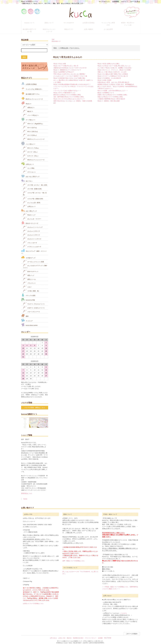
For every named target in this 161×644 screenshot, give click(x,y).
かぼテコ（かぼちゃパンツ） (34, 305)
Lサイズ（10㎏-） (31, 149)
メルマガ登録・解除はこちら (35, 405)
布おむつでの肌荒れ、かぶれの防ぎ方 (109, 76)
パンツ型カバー (28, 141)
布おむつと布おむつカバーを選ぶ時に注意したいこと (114, 63)
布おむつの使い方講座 (104, 78)
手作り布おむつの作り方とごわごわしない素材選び (69, 72)
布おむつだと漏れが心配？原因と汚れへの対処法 (113, 72)
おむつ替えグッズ (29, 208)
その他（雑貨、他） (31, 288)
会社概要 (100, 635)
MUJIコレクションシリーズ (51, 29)
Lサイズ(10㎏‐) (30, 132)
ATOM (109, 635)
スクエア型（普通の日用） (33, 196)
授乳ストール (29, 276)
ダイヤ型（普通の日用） (33, 186)
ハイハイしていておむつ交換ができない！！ (67, 88)
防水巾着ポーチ (56, 39)
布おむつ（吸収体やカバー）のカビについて (67, 67)
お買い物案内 (90, 27)
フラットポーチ (30, 240)
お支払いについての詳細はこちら (33, 601)
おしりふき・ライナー (32, 216)
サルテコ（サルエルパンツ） (34, 301)
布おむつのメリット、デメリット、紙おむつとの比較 (114, 67)
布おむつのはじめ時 (60, 61)
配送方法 (69, 635)
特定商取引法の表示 (78, 635)
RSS (105, 635)
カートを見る (135, 1)
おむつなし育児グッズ (30, 173)
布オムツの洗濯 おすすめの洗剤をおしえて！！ (113, 88)
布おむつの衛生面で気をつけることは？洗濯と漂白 (69, 76)
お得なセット (27, 161)
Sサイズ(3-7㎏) (30, 125)
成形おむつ (29, 105)
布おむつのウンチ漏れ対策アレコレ (64, 90)
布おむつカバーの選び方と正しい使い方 (66, 63)
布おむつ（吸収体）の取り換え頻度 (109, 98)
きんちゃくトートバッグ (33, 224)
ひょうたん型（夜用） (32, 200)
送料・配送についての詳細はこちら (73, 558)
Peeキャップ (29, 212)
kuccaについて (31, 22)
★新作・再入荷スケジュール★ (129, 23)
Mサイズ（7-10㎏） (31, 145)
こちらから (123, 611)
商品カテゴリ (70, 27)
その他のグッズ (28, 255)
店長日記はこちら (27, 491)
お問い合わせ (53, 635)
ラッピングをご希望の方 (110, 22)
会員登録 (116, 1)
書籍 (25, 313)
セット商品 (29, 165)
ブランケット (29, 280)
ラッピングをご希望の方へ (32, 86)
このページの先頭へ (132, 631)
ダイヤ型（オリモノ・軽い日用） (35, 182)
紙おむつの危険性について (106, 90)
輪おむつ (28, 109)
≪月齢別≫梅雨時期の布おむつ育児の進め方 (111, 96)
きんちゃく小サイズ (31, 232)
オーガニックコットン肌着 (33, 259)
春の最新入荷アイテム (30, 91)
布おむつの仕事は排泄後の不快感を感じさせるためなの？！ (72, 82)
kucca (25, 496)
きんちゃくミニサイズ (32, 236)
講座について (51, 22)
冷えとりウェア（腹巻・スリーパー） (34, 249)
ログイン (125, 1)
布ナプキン (27, 178)
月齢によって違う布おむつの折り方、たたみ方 (112, 69)
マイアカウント (104, 1)
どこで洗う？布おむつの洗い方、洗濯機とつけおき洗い (115, 65)
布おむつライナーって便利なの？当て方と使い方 (113, 74)
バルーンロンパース (31, 309)
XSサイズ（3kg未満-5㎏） (33, 121)
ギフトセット (29, 169)
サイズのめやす (70, 22)
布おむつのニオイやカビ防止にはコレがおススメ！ (69, 96)
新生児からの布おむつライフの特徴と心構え (67, 92)
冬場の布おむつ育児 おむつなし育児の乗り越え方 (113, 80)
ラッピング (27, 318)
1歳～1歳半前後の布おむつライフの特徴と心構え (69, 94)
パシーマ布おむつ (31, 112)
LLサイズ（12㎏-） (31, 153)
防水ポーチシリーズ (30, 220)
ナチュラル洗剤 (28, 292)
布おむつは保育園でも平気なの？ (64, 69)
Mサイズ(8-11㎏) (30, 129)
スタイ (27, 284)
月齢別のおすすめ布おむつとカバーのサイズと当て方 (70, 65)
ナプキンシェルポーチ (32, 244)
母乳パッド (29, 273)
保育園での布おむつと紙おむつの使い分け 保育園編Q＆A (116, 82)
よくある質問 (110, 27)
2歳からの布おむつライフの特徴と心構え (110, 94)
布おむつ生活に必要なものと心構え (109, 61)
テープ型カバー (28, 117)
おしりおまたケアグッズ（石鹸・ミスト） (35, 264)
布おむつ (26, 100)
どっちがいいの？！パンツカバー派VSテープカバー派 (70, 74)
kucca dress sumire (29, 322)
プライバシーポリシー (91, 635)
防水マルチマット (31, 269)
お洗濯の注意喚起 (90, 22)
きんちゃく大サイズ (31, 228)
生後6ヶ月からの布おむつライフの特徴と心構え (112, 92)
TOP (53, 37)
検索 (24, 54)
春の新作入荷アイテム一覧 (31, 29)
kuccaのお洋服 (28, 297)
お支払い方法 (62, 635)
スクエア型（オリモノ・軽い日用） (35, 191)
